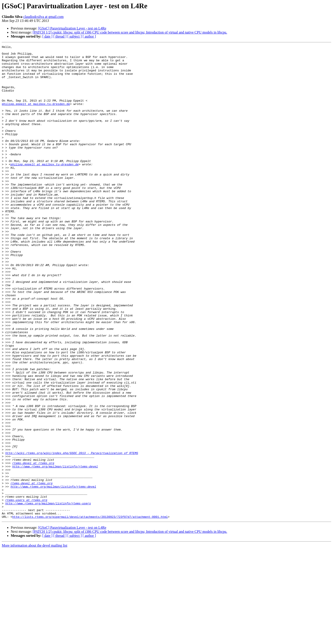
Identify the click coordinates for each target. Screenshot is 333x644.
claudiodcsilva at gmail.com (43, 17)
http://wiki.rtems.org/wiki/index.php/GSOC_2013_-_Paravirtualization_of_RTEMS (72, 535)
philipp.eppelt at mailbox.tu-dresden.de (36, 116)
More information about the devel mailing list (34, 640)
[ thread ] (60, 36)
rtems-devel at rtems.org (33, 547)
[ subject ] (75, 36)
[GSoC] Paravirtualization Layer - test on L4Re (72, 28)
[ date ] (47, 36)
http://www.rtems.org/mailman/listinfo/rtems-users (48, 595)
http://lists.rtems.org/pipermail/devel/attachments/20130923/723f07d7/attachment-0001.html (90, 611)
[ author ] (89, 36)
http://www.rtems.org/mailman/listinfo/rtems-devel (55, 551)
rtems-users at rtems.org (26, 591)
